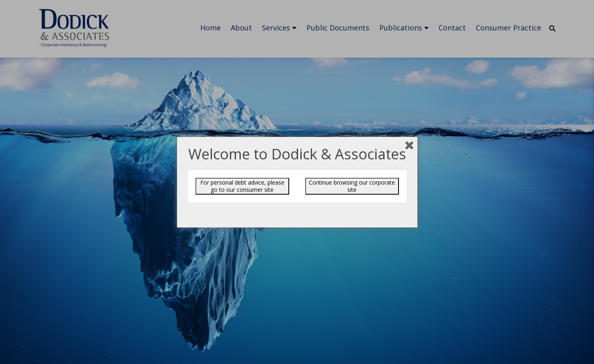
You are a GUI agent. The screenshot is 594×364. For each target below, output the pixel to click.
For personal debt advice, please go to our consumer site (242, 186)
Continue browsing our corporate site (352, 186)
